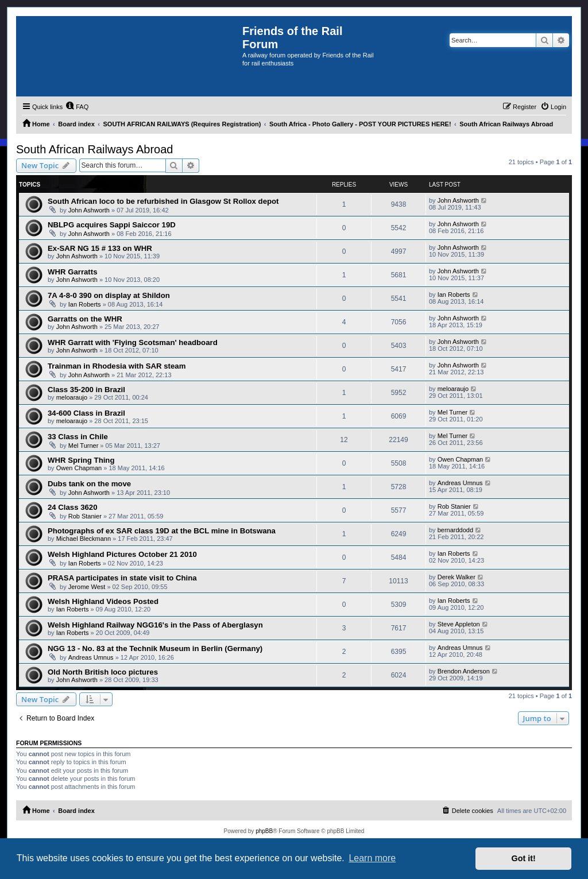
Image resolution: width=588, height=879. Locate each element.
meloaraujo (72, 397)
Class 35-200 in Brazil (86, 390)
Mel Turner (453, 412)
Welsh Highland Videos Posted (103, 601)
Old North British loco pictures (103, 672)
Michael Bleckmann (84, 539)
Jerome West (87, 587)
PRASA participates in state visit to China (122, 578)
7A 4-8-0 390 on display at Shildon (109, 295)
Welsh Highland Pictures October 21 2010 (122, 554)
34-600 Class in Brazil (86, 413)
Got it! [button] (524, 858)
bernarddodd (455, 530)
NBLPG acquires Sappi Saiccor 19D (112, 225)
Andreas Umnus (460, 483)
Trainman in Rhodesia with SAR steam (117, 366)
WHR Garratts (72, 272)
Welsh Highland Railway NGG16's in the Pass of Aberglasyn (155, 625)
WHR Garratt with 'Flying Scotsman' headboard (133, 342)
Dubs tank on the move (89, 484)
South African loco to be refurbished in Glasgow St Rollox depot (163, 201)
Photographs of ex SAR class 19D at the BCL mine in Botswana (162, 531)
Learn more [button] (372, 858)
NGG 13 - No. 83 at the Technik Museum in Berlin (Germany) (155, 648)
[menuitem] (77, 107)
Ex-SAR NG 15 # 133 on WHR (100, 248)
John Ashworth (89, 210)
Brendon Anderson (464, 671)
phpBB (264, 831)
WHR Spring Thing (81, 460)
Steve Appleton (459, 624)
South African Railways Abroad (95, 149)
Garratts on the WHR (85, 319)
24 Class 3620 (73, 507)
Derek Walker (457, 577)
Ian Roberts (85, 304)
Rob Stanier (85, 516)
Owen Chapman (79, 468)
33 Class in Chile (78, 437)
